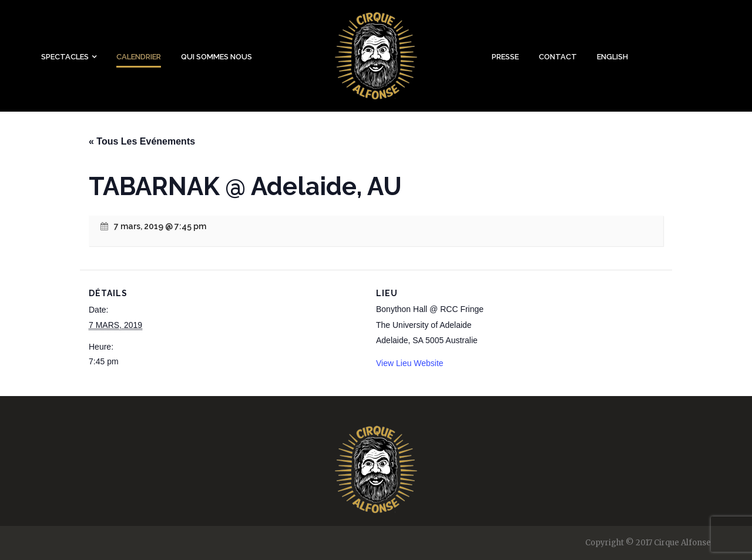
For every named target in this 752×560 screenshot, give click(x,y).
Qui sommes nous (216, 57)
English (612, 57)
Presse (505, 57)
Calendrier (139, 57)
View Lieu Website (410, 363)
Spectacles (65, 57)
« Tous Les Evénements (142, 141)
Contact (558, 57)
